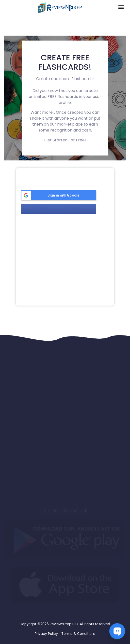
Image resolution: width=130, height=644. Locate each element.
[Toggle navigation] (121, 8)
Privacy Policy (46, 634)
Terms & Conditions (78, 634)
